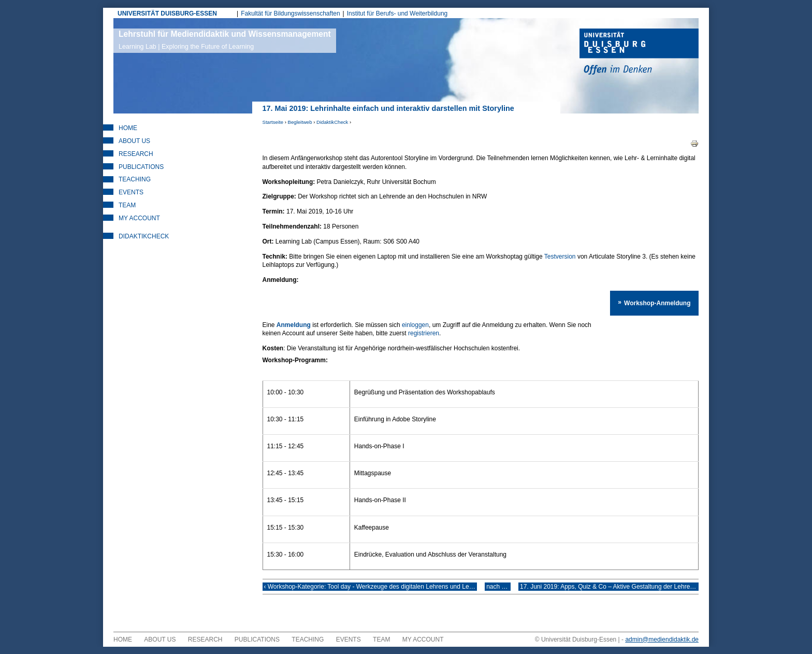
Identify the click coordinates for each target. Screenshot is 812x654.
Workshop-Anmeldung (659, 301)
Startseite (273, 122)
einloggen (415, 325)
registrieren (331, 333)
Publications (141, 167)
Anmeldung (294, 325)
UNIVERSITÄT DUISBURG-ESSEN (167, 13)
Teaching (135, 179)
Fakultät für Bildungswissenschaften (290, 13)
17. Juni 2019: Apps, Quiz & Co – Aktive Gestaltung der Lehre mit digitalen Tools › (615, 590)
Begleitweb (300, 122)
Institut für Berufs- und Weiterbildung (397, 13)
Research (136, 154)
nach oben (500, 590)
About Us (134, 141)
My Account (139, 218)
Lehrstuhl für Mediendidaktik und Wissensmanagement (225, 40)
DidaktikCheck (332, 122)
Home (128, 128)
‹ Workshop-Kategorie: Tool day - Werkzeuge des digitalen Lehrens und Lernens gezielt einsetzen (370, 590)
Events (131, 192)
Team (127, 205)
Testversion (560, 257)
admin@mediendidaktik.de (662, 647)
